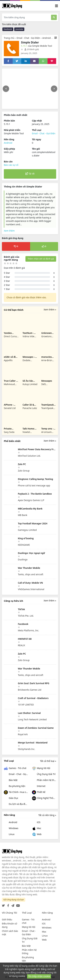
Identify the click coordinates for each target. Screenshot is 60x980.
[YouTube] (17, 905)
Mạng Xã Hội (41, 768)
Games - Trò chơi (15, 768)
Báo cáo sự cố (11, 165)
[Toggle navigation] (56, 6)
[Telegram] (12, 905)
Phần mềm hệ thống (44, 780)
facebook (8, 29)
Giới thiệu (7, 919)
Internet (39, 786)
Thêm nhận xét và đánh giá (41, 259)
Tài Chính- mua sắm (16, 792)
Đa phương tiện (15, 786)
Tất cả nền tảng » (47, 815)
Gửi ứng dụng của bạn (14, 900)
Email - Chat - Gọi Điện (28, 38)
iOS (36, 823)
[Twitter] (3, 905)
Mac (37, 829)
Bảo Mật (11, 780)
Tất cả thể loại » (48, 761)
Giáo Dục (11, 798)
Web (37, 834)
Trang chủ (9, 38)
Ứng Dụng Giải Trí (44, 774)
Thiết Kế (39, 792)
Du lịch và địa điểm (16, 804)
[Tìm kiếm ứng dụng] (26, 17)
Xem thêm (9, 231)
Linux (9, 834)
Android (46, 38)
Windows (11, 829)
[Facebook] (8, 905)
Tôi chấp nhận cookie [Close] (39, 976)
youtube (19, 29)
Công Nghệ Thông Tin (44, 798)
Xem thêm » (50, 310)
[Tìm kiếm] (54, 17)
